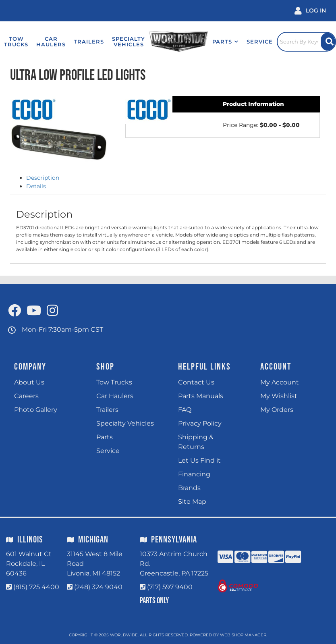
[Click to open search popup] (306, 42)
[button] (225, 42)
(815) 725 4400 (36, 587)
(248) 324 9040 (98, 587)
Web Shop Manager (243, 635)
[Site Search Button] (328, 42)
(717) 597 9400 (170, 587)
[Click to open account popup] (310, 11)
